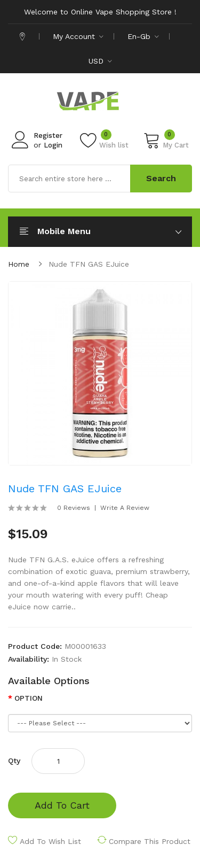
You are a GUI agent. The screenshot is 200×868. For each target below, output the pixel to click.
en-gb (143, 36)
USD (100, 61)
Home (19, 264)
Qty (14, 761)
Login (53, 145)
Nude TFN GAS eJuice (89, 264)
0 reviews (74, 508)
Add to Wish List (50, 841)
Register (48, 135)
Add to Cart (62, 805)
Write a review (125, 508)
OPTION (29, 698)
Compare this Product (150, 841)
